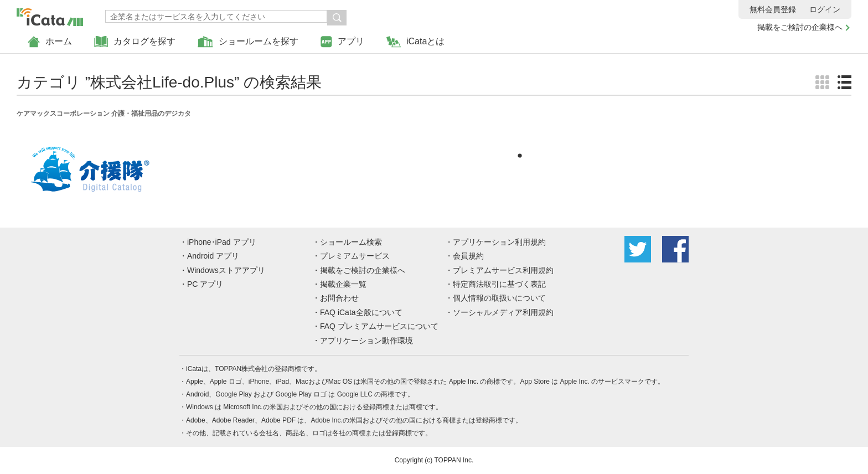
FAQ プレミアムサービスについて (379, 326)
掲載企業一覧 (343, 284)
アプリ (342, 42)
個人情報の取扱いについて (499, 298)
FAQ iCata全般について (361, 312)
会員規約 (468, 256)
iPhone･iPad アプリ (222, 242)
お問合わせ (339, 298)
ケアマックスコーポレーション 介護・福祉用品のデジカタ (104, 114)
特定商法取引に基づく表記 (499, 284)
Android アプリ (213, 256)
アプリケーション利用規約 (499, 242)
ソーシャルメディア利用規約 (503, 312)
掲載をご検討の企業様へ (800, 27)
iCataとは (415, 42)
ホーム (50, 42)
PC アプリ (205, 284)
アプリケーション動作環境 (366, 341)
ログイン (825, 9)
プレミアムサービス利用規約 (503, 270)
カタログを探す (135, 42)
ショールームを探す (248, 42)
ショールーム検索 (351, 242)
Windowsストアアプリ (226, 270)
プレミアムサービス (355, 256)
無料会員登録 (773, 9)
